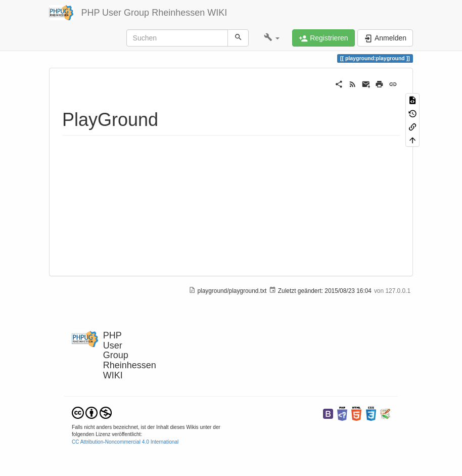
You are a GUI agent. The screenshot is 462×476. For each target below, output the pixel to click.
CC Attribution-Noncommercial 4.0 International (125, 442)
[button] (272, 38)
